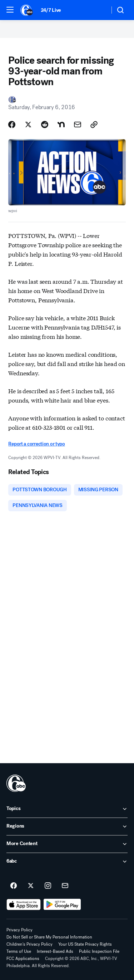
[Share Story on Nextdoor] (61, 125)
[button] (10, 10)
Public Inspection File (99, 951)
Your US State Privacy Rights (85, 944)
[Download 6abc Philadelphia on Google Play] (62, 905)
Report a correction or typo (36, 444)
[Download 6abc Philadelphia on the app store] (24, 905)
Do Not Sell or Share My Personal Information (49, 937)
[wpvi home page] (16, 783)
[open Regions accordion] (67, 827)
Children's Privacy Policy (29, 944)
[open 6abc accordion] (67, 862)
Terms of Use (19, 951)
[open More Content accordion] (67, 844)
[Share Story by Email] (78, 125)
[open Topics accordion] (67, 809)
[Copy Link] (94, 125)
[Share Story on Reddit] (45, 125)
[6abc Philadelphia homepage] (27, 10)
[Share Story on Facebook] (12, 125)
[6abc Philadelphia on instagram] (48, 886)
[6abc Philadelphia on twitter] (31, 886)
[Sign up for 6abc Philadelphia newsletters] (65, 886)
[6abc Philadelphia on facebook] (14, 886)
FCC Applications (23, 959)
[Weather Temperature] (98, 10)
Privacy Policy (19, 930)
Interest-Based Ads (55, 951)
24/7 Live (51, 10)
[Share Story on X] (28, 125)
